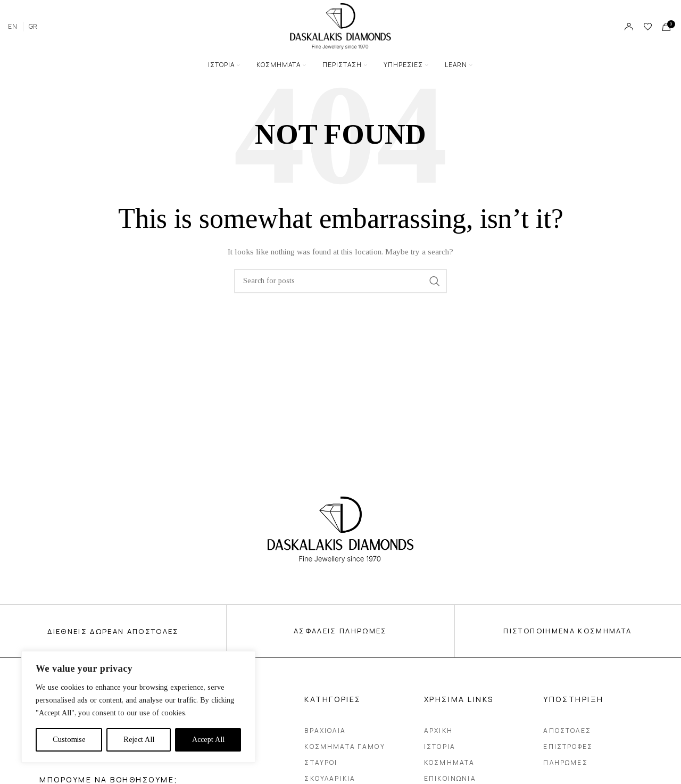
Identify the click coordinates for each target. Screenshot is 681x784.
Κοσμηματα (449, 762)
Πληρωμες (565, 762)
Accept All (208, 740)
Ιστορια (440, 746)
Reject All (139, 740)
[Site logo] (340, 26)
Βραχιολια (325, 731)
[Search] (340, 281)
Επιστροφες (568, 746)
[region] (138, 707)
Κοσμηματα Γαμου (347, 747)
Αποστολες (567, 731)
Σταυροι (321, 762)
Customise (69, 740)
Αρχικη (438, 731)
